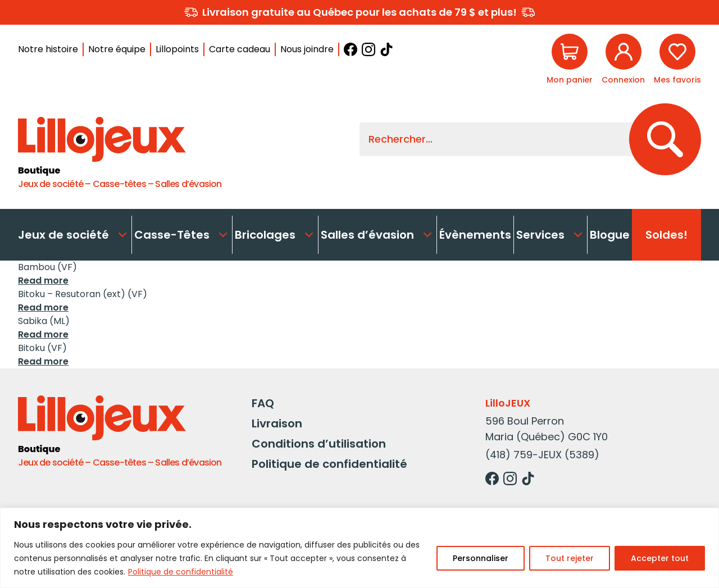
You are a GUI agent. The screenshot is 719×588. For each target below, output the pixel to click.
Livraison (277, 423)
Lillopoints (177, 49)
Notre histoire (48, 49)
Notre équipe (117, 49)
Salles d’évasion (377, 235)
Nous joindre (307, 49)
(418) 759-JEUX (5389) (542, 455)
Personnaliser (481, 558)
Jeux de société (74, 235)
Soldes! (666, 235)
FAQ (263, 403)
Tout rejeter (570, 558)
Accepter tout (660, 558)
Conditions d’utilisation (319, 444)
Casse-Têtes (182, 235)
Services (550, 235)
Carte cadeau (240, 49)
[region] (359, 548)
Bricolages (275, 235)
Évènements (475, 235)
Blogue (610, 235)
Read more (43, 281)
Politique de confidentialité (181, 572)
